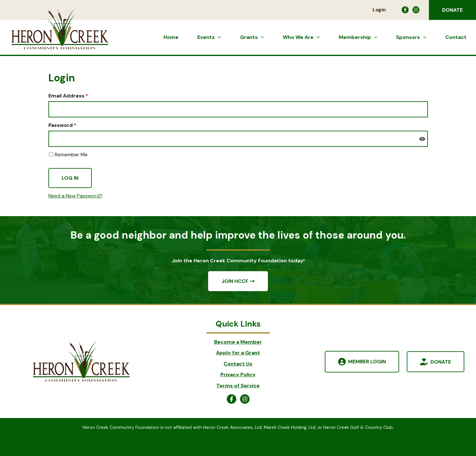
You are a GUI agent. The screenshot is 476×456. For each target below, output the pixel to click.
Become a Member (238, 342)
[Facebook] (405, 10)
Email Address (68, 96)
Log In (70, 178)
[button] (452, 10)
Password (62, 125)
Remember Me (68, 155)
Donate (441, 362)
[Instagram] (416, 10)
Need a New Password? (75, 196)
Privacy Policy (238, 375)
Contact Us (238, 364)
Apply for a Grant (238, 353)
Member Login (367, 362)
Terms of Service (238, 386)
